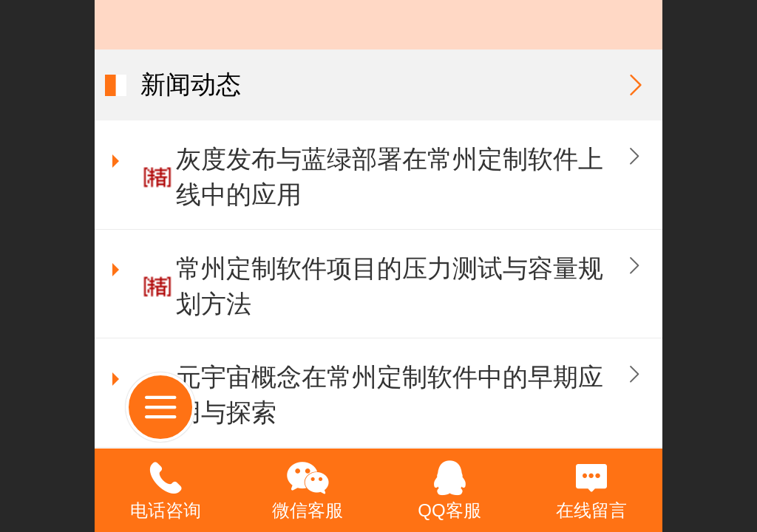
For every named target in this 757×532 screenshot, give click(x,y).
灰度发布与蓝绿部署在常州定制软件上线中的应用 (390, 177)
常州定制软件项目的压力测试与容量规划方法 (390, 286)
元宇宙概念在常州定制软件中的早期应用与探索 (390, 395)
